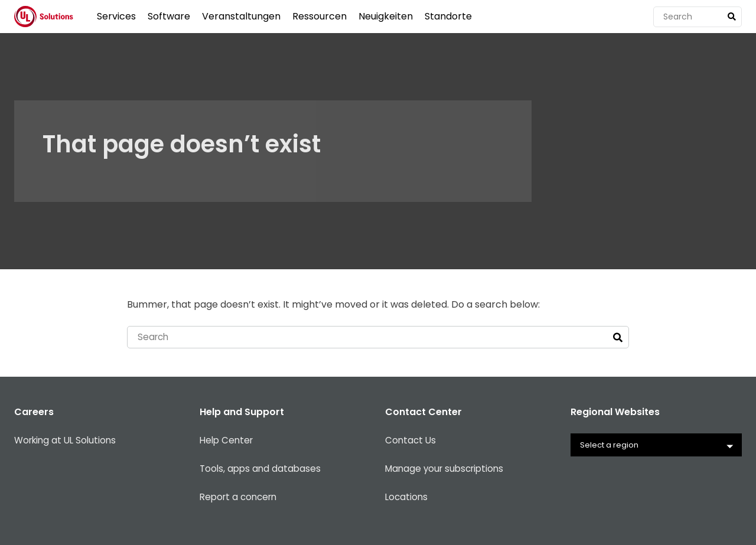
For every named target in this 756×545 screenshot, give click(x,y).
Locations (407, 498)
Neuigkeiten (386, 16)
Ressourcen (320, 16)
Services (116, 16)
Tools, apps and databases (262, 470)
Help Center (228, 441)
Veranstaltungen (241, 16)
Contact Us (411, 441)
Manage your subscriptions (448, 470)
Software (169, 16)
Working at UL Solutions (68, 441)
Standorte (448, 16)
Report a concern (241, 498)
